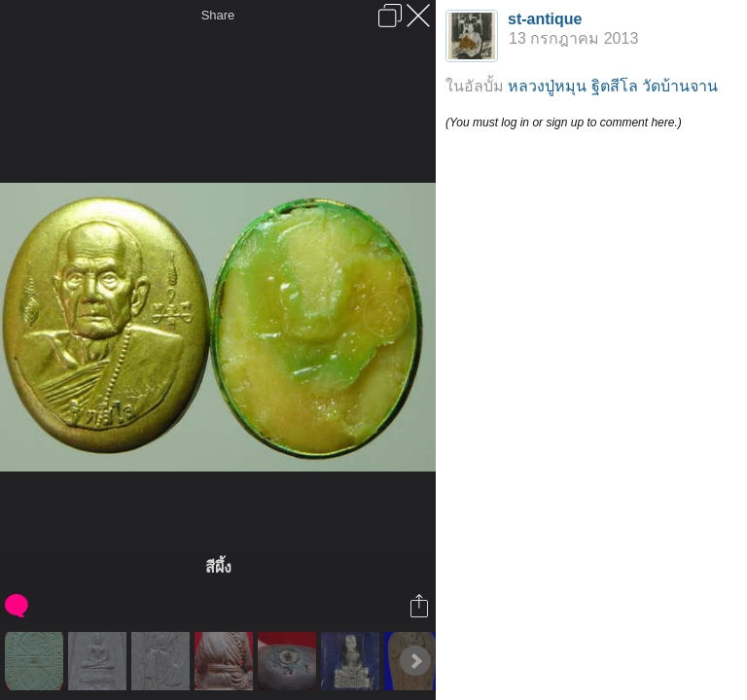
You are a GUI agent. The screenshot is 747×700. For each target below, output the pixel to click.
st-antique (545, 19)
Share (218, 15)
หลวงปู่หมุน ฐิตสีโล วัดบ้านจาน (613, 86)
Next (415, 661)
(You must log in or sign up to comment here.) (564, 122)
